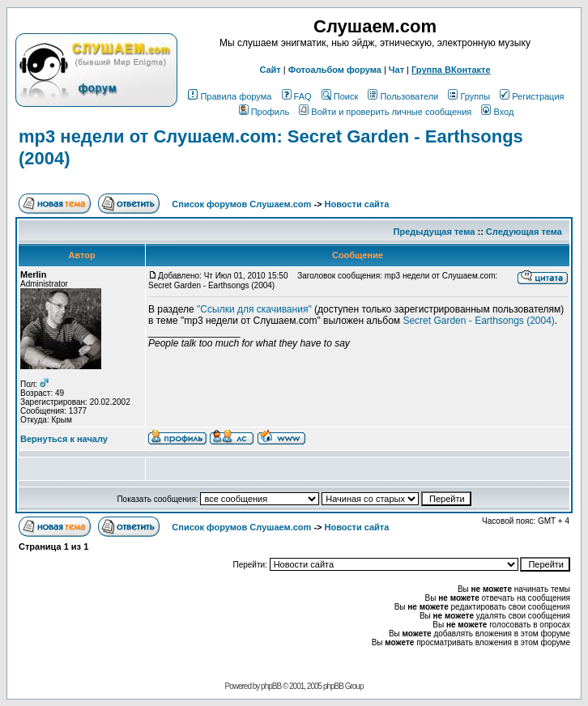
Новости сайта (357, 204)
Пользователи (403, 96)
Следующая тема (524, 232)
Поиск (340, 96)
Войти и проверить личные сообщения (385, 112)
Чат (396, 70)
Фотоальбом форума (335, 70)
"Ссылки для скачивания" (254, 309)
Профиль (264, 112)
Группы (469, 96)
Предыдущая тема (435, 232)
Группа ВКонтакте (451, 70)
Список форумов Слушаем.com (241, 204)
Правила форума (230, 96)
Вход (497, 112)
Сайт (270, 70)
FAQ (297, 96)
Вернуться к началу (64, 439)
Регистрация (532, 96)
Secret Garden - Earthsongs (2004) (478, 321)
